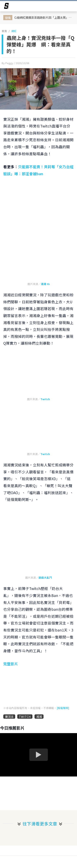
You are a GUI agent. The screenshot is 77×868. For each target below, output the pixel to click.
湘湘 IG (45, 284)
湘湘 (39, 717)
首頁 (4, 31)
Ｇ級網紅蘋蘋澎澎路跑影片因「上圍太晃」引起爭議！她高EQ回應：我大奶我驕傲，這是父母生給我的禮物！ (44, 17)
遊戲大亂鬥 (45, 578)
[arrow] (7, 7)
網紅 (14, 31)
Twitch (45, 399)
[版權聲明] (63, 708)
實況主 (9, 717)
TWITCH (25, 717)
